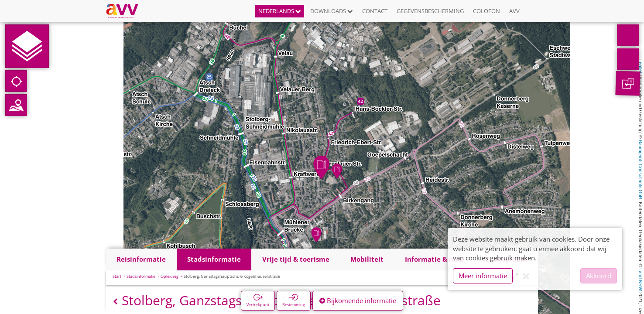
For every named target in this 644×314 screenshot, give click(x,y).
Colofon (486, 11)
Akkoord (599, 276)
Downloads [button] (332, 11)
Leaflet (641, 66)
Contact (375, 11)
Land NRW (641, 280)
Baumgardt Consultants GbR (641, 170)
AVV (514, 11)
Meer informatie (483, 276)
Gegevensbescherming (430, 11)
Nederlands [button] (280, 11)
